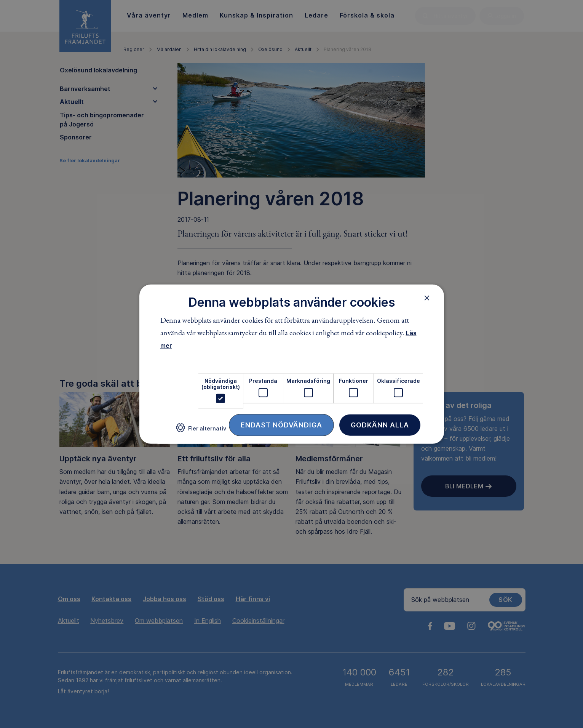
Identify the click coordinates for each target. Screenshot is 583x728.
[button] (201, 431)
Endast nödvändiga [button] (281, 425)
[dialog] (292, 364)
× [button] (427, 298)
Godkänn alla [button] (380, 425)
